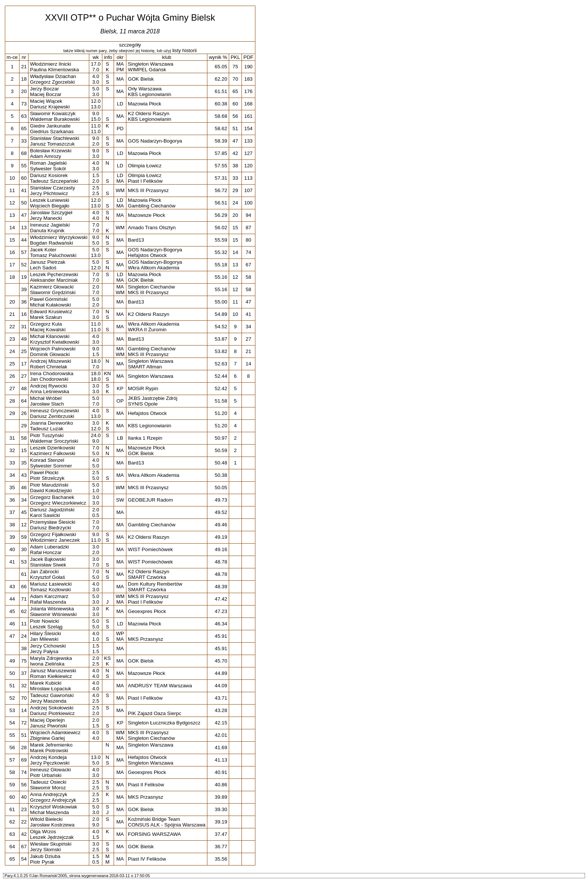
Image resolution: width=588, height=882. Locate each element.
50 (24, 203)
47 (24, 215)
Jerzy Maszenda (48, 701)
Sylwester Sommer (51, 466)
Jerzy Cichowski (48, 646)
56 (24, 785)
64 (24, 401)
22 (24, 822)
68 (24, 153)
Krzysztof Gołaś (47, 577)
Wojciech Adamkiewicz (55, 732)
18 (24, 79)
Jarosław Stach (47, 404)
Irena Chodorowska (52, 373)
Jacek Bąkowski (48, 559)
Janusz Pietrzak (48, 262)
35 (24, 463)
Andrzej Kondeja (48, 757)
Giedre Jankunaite (50, 126)
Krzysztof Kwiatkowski (55, 342)
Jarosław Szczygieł (51, 213)
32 (24, 686)
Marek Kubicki (46, 683)
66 (24, 587)
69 (24, 760)
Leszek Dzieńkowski (52, 448)
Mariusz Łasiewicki (51, 584)
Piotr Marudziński (49, 485)
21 (24, 67)
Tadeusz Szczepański (54, 181)
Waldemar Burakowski (55, 119)
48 (24, 388)
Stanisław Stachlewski (55, 138)
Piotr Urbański (46, 775)
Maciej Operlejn (47, 720)
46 (24, 488)
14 (24, 710)
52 (24, 265)
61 (24, 574)
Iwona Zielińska (47, 664)
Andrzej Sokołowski (52, 708)
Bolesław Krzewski (51, 151)
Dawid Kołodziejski (51, 491)
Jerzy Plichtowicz (49, 193)
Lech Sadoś (43, 268)
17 (24, 364)
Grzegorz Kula (46, 324)
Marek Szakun (46, 317)
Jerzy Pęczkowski (50, 763)
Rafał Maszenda (48, 602)
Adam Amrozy (46, 156)
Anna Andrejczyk (49, 794)
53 (24, 562)
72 (24, 723)
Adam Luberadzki (49, 547)
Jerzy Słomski (45, 850)
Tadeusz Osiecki (48, 782)
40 (24, 797)
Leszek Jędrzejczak (52, 837)
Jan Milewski (44, 639)
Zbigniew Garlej (47, 738)
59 (24, 537)
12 (24, 525)
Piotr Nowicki (44, 621)
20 (24, 91)
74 (24, 772)
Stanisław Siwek (48, 565)
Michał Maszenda (49, 812)
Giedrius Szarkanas (52, 131)
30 (24, 549)
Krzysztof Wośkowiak (54, 807)
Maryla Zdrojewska (51, 658)
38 (24, 648)
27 (24, 376)
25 (24, 351)
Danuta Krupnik (47, 231)
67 (24, 847)
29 (24, 426)
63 (24, 116)
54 (24, 859)
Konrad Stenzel (47, 460)
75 (24, 661)
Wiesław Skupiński (51, 844)
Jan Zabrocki (44, 572)
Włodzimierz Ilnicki (51, 64)
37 (24, 673)
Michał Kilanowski (50, 336)
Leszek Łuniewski (49, 200)
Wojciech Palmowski (53, 349)
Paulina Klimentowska (54, 70)
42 (24, 834)
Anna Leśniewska (49, 391)
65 (24, 128)
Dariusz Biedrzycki (51, 528)
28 (24, 748)
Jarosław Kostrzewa (52, 825)
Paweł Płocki (44, 473)
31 (24, 327)
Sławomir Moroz (48, 788)
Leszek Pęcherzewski (54, 274)
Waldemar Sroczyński (54, 441)
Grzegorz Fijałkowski (53, 534)
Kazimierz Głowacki (52, 287)
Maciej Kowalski (48, 330)
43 (24, 475)
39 (24, 289)
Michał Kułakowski (50, 305)
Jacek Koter (43, 250)
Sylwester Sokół (48, 169)
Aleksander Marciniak (54, 280)
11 (24, 624)
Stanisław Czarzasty (52, 188)
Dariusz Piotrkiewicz (52, 713)
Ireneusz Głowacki (50, 770)
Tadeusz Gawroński (52, 695)
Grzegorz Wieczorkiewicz (58, 503)
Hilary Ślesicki (46, 633)
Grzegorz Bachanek (52, 497)
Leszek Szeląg (46, 627)
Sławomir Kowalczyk (53, 113)
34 (24, 500)
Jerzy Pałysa (44, 651)
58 (24, 438)
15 (24, 450)
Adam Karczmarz (49, 596)
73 (24, 104)
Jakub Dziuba (45, 856)
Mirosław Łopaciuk (51, 689)
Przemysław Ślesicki (53, 522)
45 (24, 512)
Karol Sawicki (45, 515)
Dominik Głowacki (50, 354)
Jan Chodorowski (49, 379)
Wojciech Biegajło (50, 206)
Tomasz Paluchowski (53, 255)
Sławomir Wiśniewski (53, 614)
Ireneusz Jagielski (50, 225)
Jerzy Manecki (46, 218)
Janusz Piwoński (49, 726)
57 (24, 252)
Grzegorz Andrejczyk (53, 800)
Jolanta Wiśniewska (52, 609)
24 (24, 636)
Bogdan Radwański (52, 243)
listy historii (184, 50)
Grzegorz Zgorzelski (52, 82)
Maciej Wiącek (46, 101)
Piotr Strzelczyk (47, 478)
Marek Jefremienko (51, 745)
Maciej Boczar (46, 94)
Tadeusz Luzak (47, 429)
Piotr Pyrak (42, 862)
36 (24, 302)
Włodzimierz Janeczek (55, 540)
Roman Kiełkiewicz (51, 676)
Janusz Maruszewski (53, 671)
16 (24, 314)
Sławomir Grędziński (53, 292)
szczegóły (130, 45)
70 (24, 698)
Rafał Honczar (46, 552)
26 (24, 413)
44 (24, 240)
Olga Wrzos (43, 832)
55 (24, 166)
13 (24, 228)
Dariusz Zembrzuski (52, 416)
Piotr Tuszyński (47, 435)
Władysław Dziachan (53, 76)
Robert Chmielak (49, 367)
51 (24, 735)
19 (24, 277)
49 (24, 339)
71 (24, 599)
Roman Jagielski (48, 163)
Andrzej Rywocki (49, 386)
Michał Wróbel (46, 398)
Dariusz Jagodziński (52, 510)
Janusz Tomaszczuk (52, 144)
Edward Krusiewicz (51, 312)
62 (24, 611)
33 (24, 141)
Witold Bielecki (46, 819)
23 (24, 809)
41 (24, 190)
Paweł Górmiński (49, 299)
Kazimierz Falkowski (53, 453)
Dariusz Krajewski (50, 107)
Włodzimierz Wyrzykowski (59, 237)
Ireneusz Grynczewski (54, 411)
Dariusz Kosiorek (49, 175)
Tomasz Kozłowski (50, 590)
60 (24, 178)
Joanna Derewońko (52, 423)
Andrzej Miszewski (51, 361)
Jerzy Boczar (44, 89)
